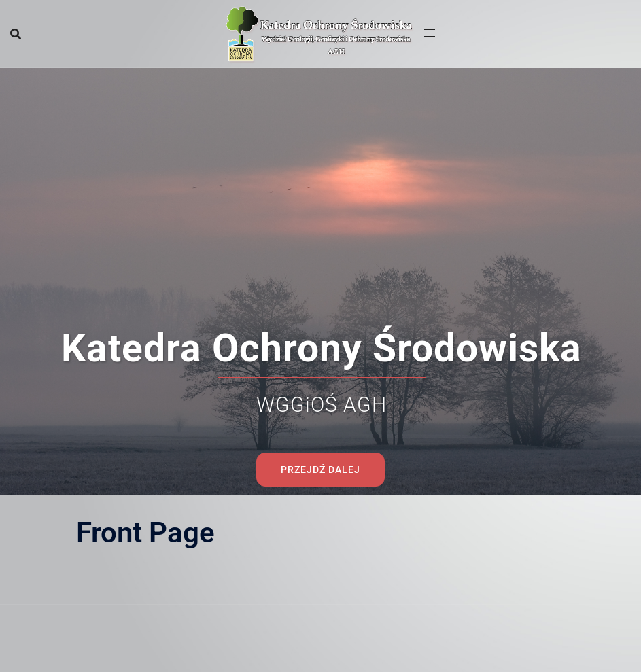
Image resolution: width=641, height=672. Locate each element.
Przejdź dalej (320, 347)
